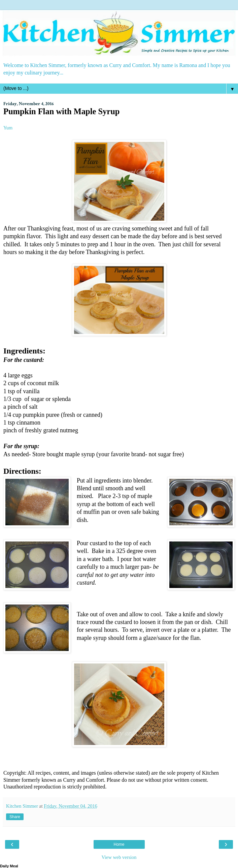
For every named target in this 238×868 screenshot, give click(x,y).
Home (119, 844)
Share (15, 817)
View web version (119, 857)
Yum (8, 128)
